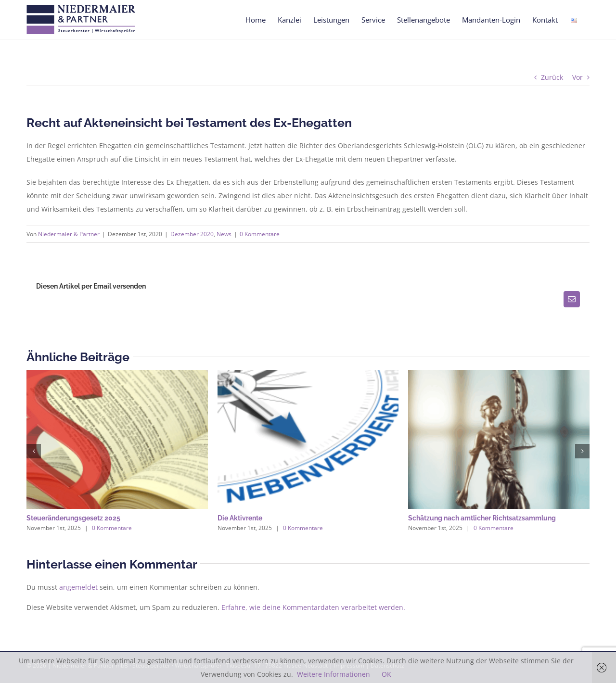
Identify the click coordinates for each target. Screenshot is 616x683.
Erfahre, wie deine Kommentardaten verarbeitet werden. (313, 607)
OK (386, 674)
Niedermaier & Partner (69, 234)
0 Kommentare (260, 234)
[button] (34, 451)
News (224, 234)
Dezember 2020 (192, 234)
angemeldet (78, 587)
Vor (577, 77)
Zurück (552, 77)
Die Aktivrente (240, 518)
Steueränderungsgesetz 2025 (73, 518)
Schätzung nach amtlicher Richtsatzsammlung (482, 518)
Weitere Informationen (334, 674)
